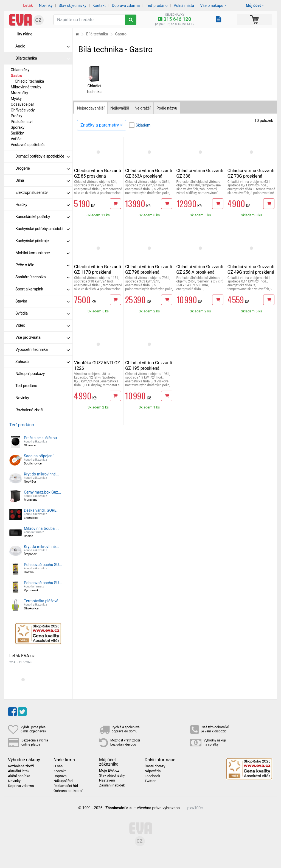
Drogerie (43, 168)
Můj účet (253, 5)
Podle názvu (167, 108)
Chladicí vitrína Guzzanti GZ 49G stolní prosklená (251, 269)
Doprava (60, 776)
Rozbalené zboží (29, 410)
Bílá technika (43, 58)
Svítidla (43, 313)
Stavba (43, 301)
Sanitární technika (43, 277)
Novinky (46, 5)
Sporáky (18, 127)
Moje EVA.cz (109, 771)
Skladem (143, 125)
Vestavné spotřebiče (28, 145)
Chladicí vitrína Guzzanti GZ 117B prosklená (98, 269)
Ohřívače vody (23, 110)
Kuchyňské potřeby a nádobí (43, 229)
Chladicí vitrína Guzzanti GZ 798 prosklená (149, 269)
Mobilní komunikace (43, 253)
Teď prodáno (157, 5)
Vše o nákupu (212, 5)
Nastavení (107, 780)
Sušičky (17, 133)
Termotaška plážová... (43, 601)
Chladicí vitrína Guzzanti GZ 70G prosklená (251, 173)
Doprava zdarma (126, 5)
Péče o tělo (43, 265)
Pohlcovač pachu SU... (43, 565)
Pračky (16, 116)
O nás (58, 766)
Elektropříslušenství (43, 192)
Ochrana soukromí (68, 791)
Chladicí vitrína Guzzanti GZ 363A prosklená (149, 173)
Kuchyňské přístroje (43, 241)
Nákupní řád (63, 781)
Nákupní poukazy (30, 374)
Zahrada (43, 362)
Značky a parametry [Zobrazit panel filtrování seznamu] (102, 125)
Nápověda (153, 771)
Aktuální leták (19, 771)
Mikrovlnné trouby (26, 87)
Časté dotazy (155, 766)
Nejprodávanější (91, 108)
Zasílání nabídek (112, 785)
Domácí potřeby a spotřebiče (43, 156)
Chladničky (20, 70)
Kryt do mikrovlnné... (41, 474)
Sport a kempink (43, 289)
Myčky (16, 99)
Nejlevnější (120, 108)
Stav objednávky (73, 5)
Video (43, 325)
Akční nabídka (19, 776)
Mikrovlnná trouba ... (41, 528)
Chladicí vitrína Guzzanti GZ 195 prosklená (149, 366)
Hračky (43, 205)
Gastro (16, 75)
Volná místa (184, 5)
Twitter (150, 781)
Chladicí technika (29, 81)
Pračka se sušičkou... (42, 438)
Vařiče (16, 139)
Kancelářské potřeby (43, 217)
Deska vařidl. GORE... (42, 510)
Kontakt (99, 5)
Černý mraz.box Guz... (43, 492)
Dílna (43, 180)
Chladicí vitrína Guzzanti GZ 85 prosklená (98, 173)
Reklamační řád (66, 786)
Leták (28, 5)
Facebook (152, 776)
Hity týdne (24, 34)
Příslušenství (22, 122)
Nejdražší (143, 108)
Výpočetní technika (43, 349)
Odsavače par (22, 104)
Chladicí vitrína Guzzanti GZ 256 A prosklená (200, 269)
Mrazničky (19, 93)
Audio (43, 46)
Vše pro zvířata (43, 337)
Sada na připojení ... (41, 456)
